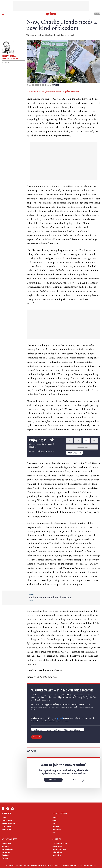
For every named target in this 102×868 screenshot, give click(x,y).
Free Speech (57, 829)
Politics (55, 85)
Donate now (73, 453)
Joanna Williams (7, 849)
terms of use (45, 865)
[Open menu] (3, 14)
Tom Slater (5, 846)
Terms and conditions (9, 823)
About (4, 817)
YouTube (12, 809)
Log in (97, 14)
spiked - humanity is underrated (51, 14)
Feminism (56, 826)
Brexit (54, 823)
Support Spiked (7, 820)
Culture (55, 820)
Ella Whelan (6, 852)
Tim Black (5, 858)
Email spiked (57, 855)
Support (37, 737)
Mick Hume (5, 855)
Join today (53, 780)
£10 (78, 441)
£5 (69, 441)
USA (54, 832)
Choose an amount (82, 447)
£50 (95, 441)
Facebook (3, 809)
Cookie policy (6, 829)
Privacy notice (6, 826)
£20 (86, 441)
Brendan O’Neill (7, 843)
